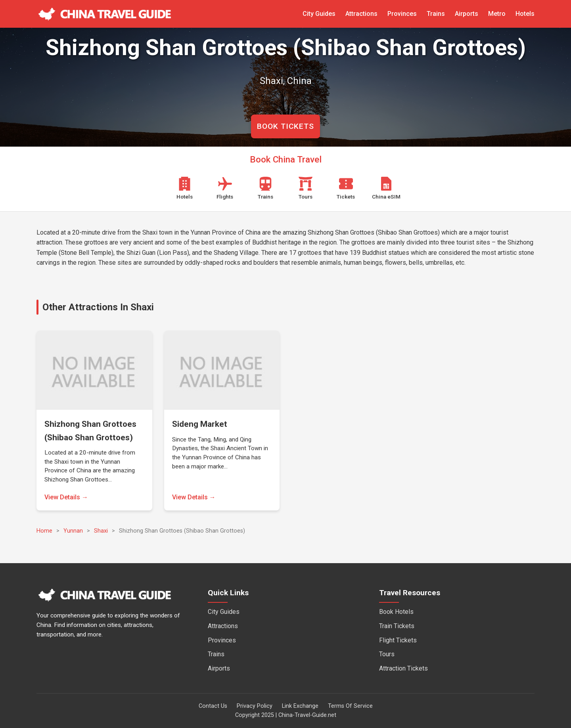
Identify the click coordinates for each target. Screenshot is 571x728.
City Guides (319, 14)
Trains (436, 14)
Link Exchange (300, 706)
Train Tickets (397, 626)
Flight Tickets (398, 640)
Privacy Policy (255, 706)
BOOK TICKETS (285, 126)
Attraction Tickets (403, 668)
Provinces (402, 14)
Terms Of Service (350, 706)
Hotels (525, 14)
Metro (497, 14)
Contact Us (213, 706)
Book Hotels (396, 612)
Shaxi (101, 531)
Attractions (361, 14)
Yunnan (73, 531)
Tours (387, 654)
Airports (467, 14)
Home (44, 531)
